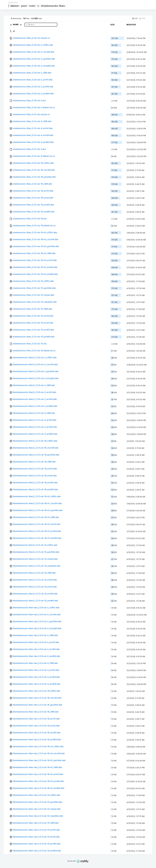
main (32, 6)
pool (24, 6)
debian (15, 6)
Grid (142, 18)
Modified (131, 25)
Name (18, 24)
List (135, 18)
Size (113, 25)
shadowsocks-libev (53, 6)
